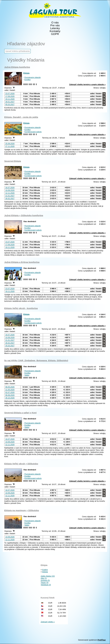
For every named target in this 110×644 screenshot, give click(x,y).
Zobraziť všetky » (48, 622)
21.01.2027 (10, 196)
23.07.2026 (10, 94)
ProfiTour (102, 640)
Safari (27, 375)
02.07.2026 (10, 392)
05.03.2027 (10, 104)
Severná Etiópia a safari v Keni (20, 413)
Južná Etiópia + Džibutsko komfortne (24, 215)
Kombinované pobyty (33, 132)
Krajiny (45, 570)
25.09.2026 (10, 144)
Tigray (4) (45, 583)
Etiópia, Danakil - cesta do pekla (21, 117)
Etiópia (26, 73)
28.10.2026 (10, 398)
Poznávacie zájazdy (33, 77)
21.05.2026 (10, 390)
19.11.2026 (10, 99)
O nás (55, 23)
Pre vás (55, 25)
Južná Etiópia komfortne (17, 67)
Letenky (55, 28)
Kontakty (55, 31)
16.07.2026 (10, 188)
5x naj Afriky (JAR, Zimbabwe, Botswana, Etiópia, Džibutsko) (36, 360)
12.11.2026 (10, 193)
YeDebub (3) (46, 585)
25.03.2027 (10, 346)
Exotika (27, 80)
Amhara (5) (45, 580)
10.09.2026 (10, 190)
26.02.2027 (10, 198)
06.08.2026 (10, 395)
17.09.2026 (10, 96)
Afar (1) (44, 578)
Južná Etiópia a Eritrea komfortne (22, 262)
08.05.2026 (10, 387)
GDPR (55, 34)
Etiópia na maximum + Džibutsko (22, 510)
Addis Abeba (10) (48, 576)
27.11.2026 (10, 146)
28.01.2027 (10, 102)
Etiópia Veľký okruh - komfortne (21, 308)
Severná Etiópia (13, 161)
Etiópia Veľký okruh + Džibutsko (21, 464)
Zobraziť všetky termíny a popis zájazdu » (87, 84)
